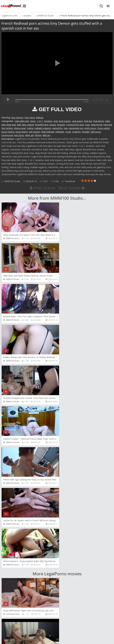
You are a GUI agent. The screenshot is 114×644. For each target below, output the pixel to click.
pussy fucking (8, 132)
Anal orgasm (65, 121)
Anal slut (88, 121)
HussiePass (67, 533)
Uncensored (7, 135)
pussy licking (22, 132)
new (66, 128)
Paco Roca (30, 118)
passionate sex (76, 128)
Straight (86, 132)
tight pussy (96, 132)
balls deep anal (9, 125)
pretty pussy (90, 128)
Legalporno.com (12, 6)
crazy (87, 125)
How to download (44, 628)
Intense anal (20, 128)
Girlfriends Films (13, 451)
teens (33, 121)
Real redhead (48, 132)
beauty (53, 125)
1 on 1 (40, 121)
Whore (38, 135)
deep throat (97, 125)
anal (56, 121)
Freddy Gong (12, 533)
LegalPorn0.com (23, 636)
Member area (22, 628)
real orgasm (34, 132)
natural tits (57, 128)
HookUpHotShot (13, 492)
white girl (29, 135)
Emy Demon (17, 118)
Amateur (48, 121)
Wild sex (46, 135)
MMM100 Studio (12, 181)
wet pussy (19, 135)
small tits (76, 132)
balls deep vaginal (25, 125)
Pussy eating (103, 128)
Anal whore (99, 121)
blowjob (61, 125)
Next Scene (72, 188)
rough (68, 132)
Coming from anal (75, 125)
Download (68, 181)
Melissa (40, 118)
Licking (30, 128)
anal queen (77, 121)
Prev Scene (42, 188)
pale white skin (22, 121)
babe (108, 121)
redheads (60, 132)
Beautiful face (42, 125)
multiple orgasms (43, 128)
